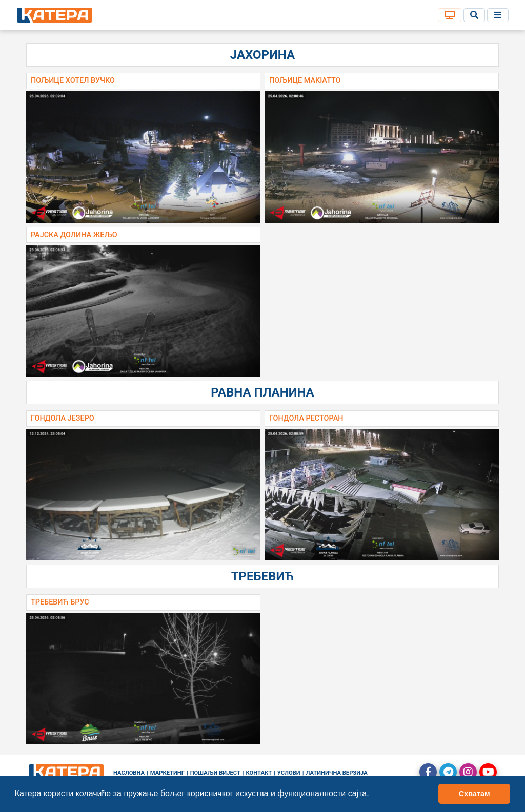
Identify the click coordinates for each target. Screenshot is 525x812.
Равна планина (262, 392)
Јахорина (262, 55)
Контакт (259, 773)
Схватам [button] (474, 794)
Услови (289, 773)
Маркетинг (167, 773)
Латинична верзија (336, 773)
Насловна (129, 773)
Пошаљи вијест (215, 773)
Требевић (263, 576)
